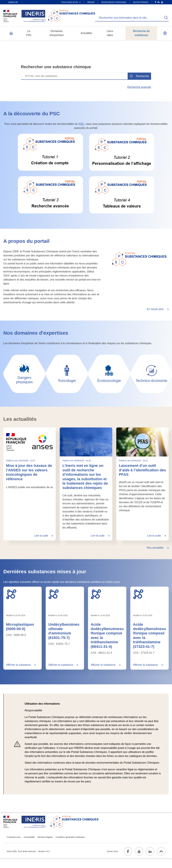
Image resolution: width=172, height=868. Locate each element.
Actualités (86, 33)
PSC (81, 124)
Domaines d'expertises (57, 33)
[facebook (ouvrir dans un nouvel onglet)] (128, 851)
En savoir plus (155, 309)
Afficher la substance (18, 665)
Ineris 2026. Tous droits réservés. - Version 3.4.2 (28, 851)
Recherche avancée (139, 87)
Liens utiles (110, 33)
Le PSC (29, 33)
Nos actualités (155, 548)
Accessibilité (29, 837)
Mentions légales (45, 837)
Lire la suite (41, 536)
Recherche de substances (141, 33)
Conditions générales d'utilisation (70, 837)
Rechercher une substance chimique (56, 67)
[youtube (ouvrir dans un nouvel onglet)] (139, 851)
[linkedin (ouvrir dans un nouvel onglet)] (150, 851)
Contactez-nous (14, 837)
